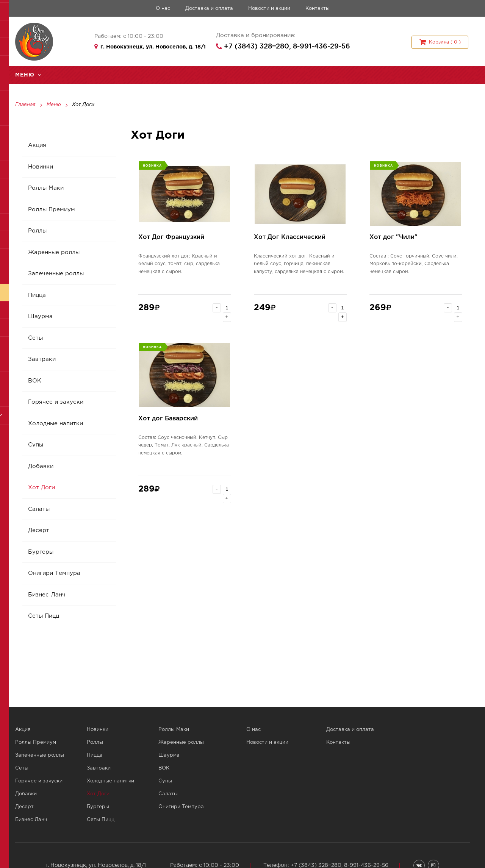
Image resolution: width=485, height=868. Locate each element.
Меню (54, 105)
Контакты (318, 9)
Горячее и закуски (56, 403)
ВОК (35, 381)
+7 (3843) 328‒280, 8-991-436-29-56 (287, 47)
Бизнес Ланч (47, 595)
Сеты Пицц (44, 617)
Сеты (36, 338)
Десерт (39, 531)
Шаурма (41, 317)
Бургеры (41, 552)
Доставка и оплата (209, 9)
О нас (163, 9)
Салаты (39, 510)
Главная (25, 105)
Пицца (37, 296)
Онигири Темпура (55, 574)
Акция (38, 146)
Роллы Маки (46, 189)
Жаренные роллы (54, 253)
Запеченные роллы (56, 274)
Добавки (41, 467)
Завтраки (42, 360)
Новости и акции (269, 9)
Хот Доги (42, 488)
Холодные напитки (56, 424)
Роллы (38, 232)
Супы (36, 446)
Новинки (41, 167)
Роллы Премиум (52, 210)
